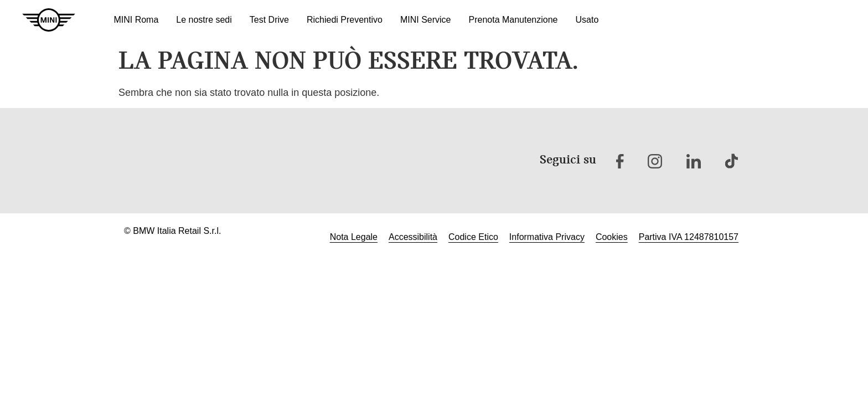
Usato (587, 20)
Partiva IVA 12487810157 (689, 237)
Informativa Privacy (547, 237)
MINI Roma (136, 20)
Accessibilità (413, 237)
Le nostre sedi (204, 20)
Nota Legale (354, 237)
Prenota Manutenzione (513, 20)
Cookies (612, 237)
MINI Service (426, 20)
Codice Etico (473, 237)
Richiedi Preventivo (345, 20)
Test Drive (269, 20)
